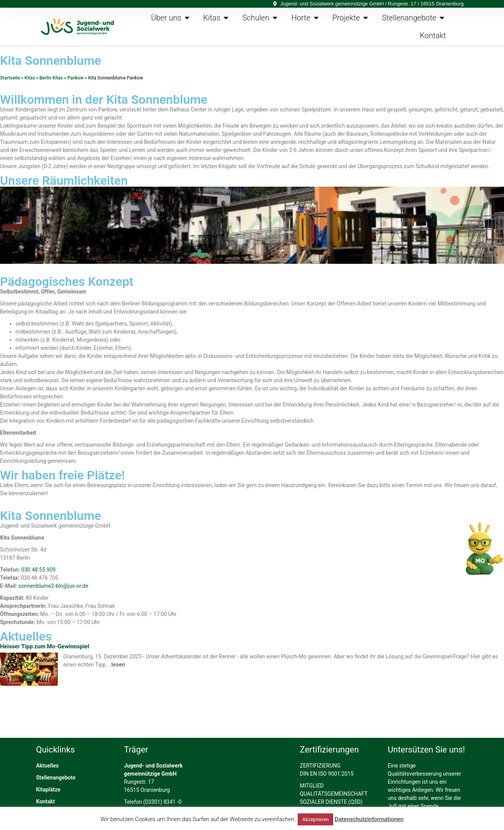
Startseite (10, 78)
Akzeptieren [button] (315, 819)
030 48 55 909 (38, 570)
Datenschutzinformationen (369, 819)
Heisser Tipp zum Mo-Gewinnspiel (45, 646)
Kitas (30, 78)
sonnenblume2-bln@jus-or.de (53, 586)
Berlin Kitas (51, 78)
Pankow (76, 78)
